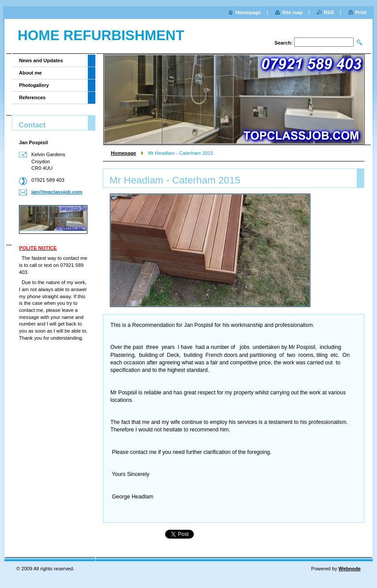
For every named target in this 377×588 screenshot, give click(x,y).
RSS (329, 12)
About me (30, 73)
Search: (284, 43)
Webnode (350, 569)
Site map (292, 12)
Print (361, 12)
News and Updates (41, 60)
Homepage (123, 153)
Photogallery (34, 85)
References (32, 97)
